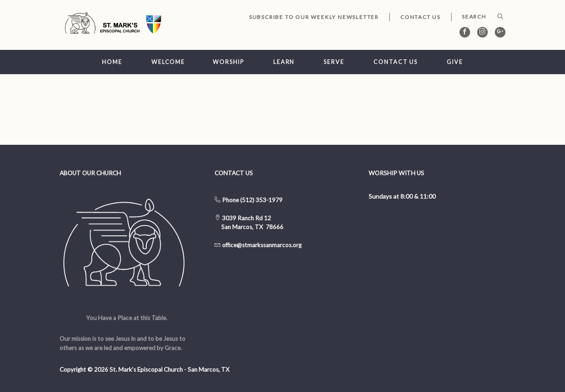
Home (112, 62)
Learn (284, 62)
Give (455, 62)
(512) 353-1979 (261, 200)
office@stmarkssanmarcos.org (262, 245)
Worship (228, 62)
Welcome (168, 62)
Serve (334, 62)
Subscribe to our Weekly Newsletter (314, 17)
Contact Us (420, 17)
